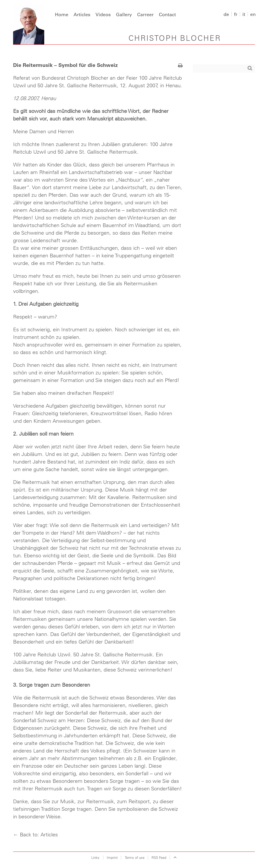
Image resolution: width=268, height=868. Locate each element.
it (244, 14)
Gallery (124, 14)
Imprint (112, 857)
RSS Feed (159, 857)
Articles (82, 14)
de (226, 14)
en (253, 14)
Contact (167, 14)
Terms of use (135, 857)
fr (236, 14)
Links (95, 857)
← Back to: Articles (35, 834)
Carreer (145, 14)
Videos (103, 14)
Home (62, 14)
